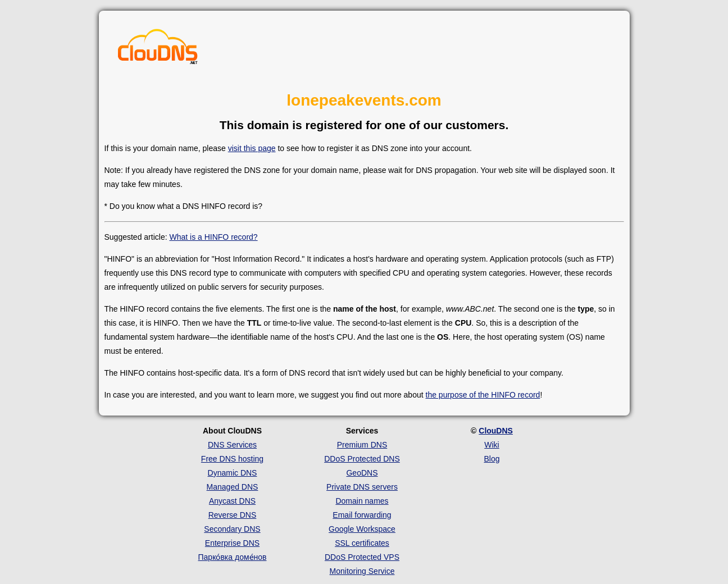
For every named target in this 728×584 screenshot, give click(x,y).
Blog (492, 459)
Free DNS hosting (232, 459)
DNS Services (232, 445)
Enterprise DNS (232, 543)
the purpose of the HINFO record (483, 395)
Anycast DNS (232, 501)
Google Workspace (362, 529)
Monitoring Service (362, 571)
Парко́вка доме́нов (233, 557)
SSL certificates (362, 543)
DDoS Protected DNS (362, 459)
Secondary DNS (232, 529)
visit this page (252, 148)
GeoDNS (362, 473)
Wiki (492, 445)
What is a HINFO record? (213, 237)
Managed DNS (233, 487)
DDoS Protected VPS (362, 557)
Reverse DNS (233, 515)
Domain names (362, 501)
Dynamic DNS (233, 473)
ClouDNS (496, 431)
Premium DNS (362, 445)
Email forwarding (362, 515)
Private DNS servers (362, 487)
